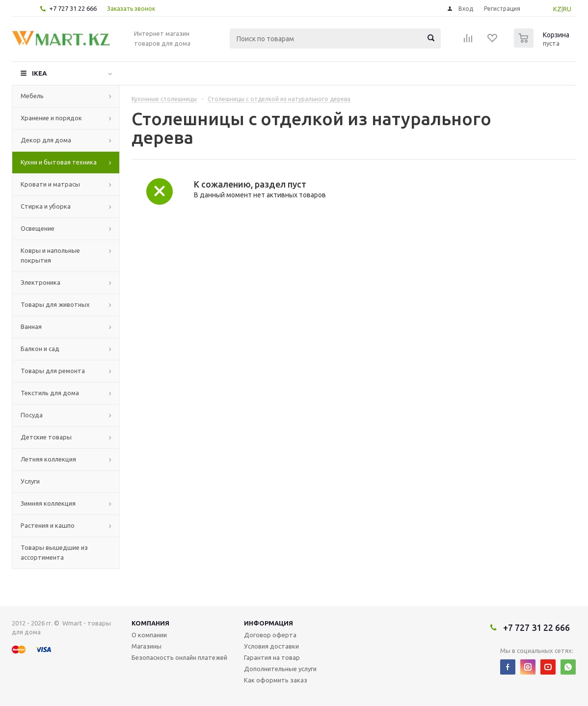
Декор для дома (46, 140)
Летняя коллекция (48, 459)
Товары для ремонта (53, 371)
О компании (149, 635)
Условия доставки (271, 646)
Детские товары (46, 437)
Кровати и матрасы (50, 184)
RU (567, 9)
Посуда (32, 415)
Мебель (32, 96)
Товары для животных (55, 304)
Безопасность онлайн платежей (179, 657)
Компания (150, 623)
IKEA (39, 73)
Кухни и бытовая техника (59, 162)
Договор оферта (270, 635)
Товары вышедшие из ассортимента (54, 552)
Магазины (147, 646)
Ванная (31, 326)
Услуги (30, 481)
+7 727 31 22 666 (73, 8)
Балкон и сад (40, 349)
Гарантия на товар (272, 657)
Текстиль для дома (50, 393)
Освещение (38, 228)
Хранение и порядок (51, 118)
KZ (557, 9)
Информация (268, 623)
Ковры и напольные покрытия (50, 255)
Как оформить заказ (276, 680)
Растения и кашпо (48, 525)
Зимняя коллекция (48, 503)
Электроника (40, 282)
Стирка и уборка (46, 206)
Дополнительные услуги (280, 669)
